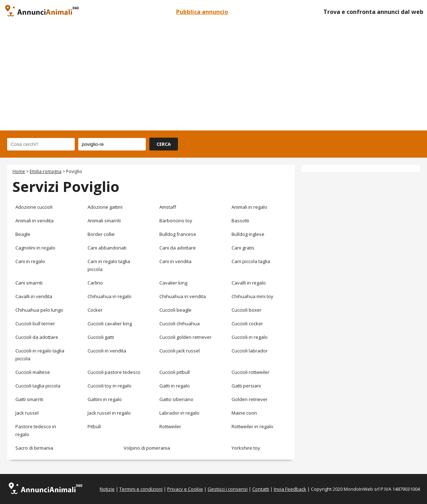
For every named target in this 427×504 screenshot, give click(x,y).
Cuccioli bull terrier (35, 323)
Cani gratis (243, 248)
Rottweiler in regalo (252, 426)
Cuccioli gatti (101, 337)
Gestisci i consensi (228, 489)
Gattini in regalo (105, 399)
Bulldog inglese (248, 234)
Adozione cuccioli (34, 207)
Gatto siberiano (176, 399)
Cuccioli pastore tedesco (114, 372)
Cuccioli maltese (33, 372)
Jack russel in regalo (109, 413)
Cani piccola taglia (251, 261)
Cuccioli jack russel (180, 351)
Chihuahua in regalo (110, 296)
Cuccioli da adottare (37, 337)
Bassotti (240, 221)
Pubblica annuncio (202, 12)
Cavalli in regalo (249, 283)
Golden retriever (250, 399)
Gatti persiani (246, 386)
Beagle (23, 234)
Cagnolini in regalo (35, 248)
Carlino (95, 283)
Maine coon (244, 413)
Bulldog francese (178, 234)
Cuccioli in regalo (250, 337)
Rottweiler (170, 426)
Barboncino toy (176, 221)
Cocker (95, 310)
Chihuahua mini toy (252, 296)
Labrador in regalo (179, 413)
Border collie (101, 234)
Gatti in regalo (175, 386)
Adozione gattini (105, 207)
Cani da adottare (178, 248)
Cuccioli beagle (175, 310)
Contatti (261, 489)
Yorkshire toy (246, 448)
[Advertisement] (213, 77)
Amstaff (168, 207)
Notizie (107, 489)
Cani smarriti (29, 283)
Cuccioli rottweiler (250, 372)
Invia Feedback (290, 489)
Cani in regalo (30, 261)
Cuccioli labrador (250, 351)
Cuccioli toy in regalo (110, 386)
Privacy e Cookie (185, 489)
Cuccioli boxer (247, 310)
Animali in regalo (249, 207)
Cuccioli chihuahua (180, 323)
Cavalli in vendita (34, 296)
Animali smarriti (104, 221)
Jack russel (27, 413)
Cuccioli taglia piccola (38, 386)
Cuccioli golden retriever (185, 337)
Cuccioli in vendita (107, 351)
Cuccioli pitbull (175, 372)
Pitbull (94, 426)
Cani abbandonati (107, 248)
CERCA (164, 144)
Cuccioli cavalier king (110, 323)
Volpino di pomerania (147, 448)
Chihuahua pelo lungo (39, 310)
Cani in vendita (175, 261)
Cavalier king (173, 283)
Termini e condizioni (141, 489)
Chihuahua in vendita (183, 296)
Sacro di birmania (34, 448)
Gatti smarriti (29, 399)
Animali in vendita (34, 221)
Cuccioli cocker (247, 323)
